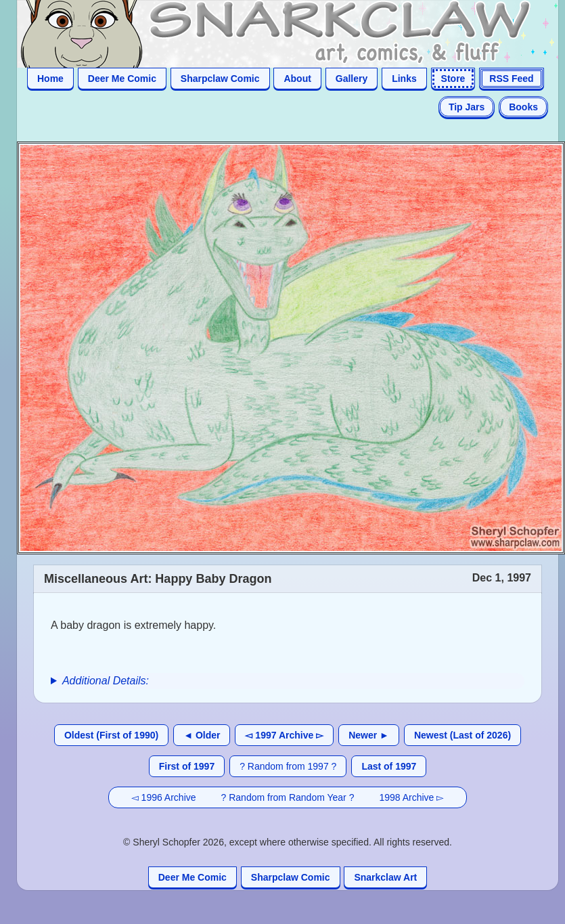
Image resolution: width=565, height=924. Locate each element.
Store (453, 79)
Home (50, 79)
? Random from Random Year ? (288, 797)
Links (404, 79)
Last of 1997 (389, 766)
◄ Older (202, 735)
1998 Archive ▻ (411, 797)
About (297, 79)
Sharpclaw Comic (220, 79)
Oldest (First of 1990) (111, 735)
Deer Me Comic (122, 79)
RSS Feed (511, 79)
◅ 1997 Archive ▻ (284, 735)
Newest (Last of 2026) (462, 735)
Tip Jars (467, 107)
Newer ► (369, 735)
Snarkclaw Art (385, 877)
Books (523, 107)
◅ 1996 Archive (164, 797)
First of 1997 (187, 766)
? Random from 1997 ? (288, 766)
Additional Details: (106, 681)
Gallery (352, 79)
